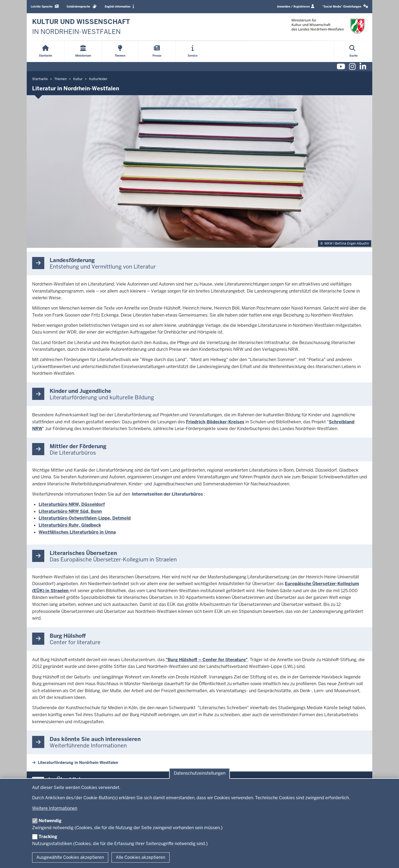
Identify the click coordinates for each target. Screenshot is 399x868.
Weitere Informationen (55, 808)
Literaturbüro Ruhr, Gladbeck (70, 525)
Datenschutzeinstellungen (200, 773)
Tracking (48, 837)
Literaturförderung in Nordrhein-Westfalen (78, 763)
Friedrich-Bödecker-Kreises (215, 422)
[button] (345, 7)
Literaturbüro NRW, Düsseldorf (72, 504)
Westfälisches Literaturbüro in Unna (77, 532)
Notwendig (50, 821)
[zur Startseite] (81, 27)
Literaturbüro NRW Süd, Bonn (70, 511)
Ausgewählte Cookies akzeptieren (70, 857)
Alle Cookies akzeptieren (141, 857)
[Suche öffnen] (354, 52)
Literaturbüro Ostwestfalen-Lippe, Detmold (85, 518)
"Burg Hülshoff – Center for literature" (207, 660)
